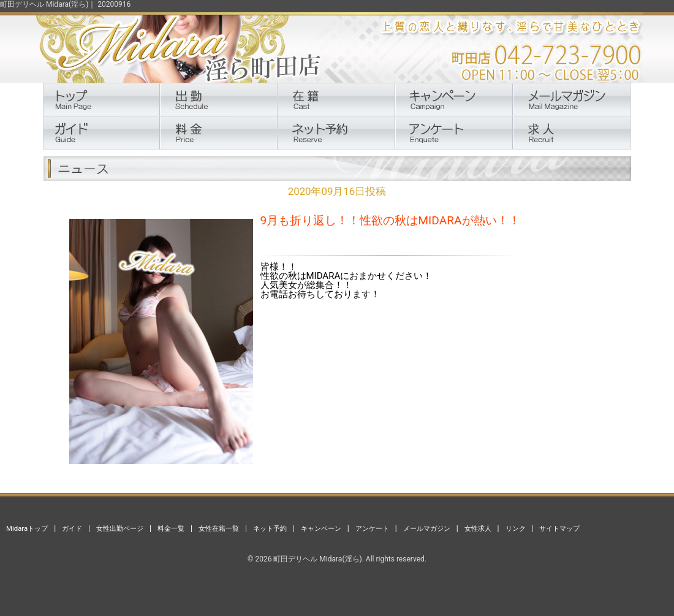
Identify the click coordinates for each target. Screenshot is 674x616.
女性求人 (478, 528)
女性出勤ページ (120, 528)
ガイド (72, 528)
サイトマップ (559, 528)
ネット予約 (270, 528)
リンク (516, 528)
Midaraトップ (27, 528)
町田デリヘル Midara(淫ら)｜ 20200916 (65, 4)
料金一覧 (171, 528)
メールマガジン (427, 528)
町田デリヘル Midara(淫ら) (317, 559)
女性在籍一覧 (219, 528)
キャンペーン (321, 528)
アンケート (372, 528)
